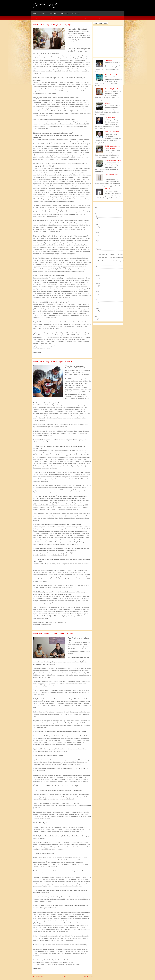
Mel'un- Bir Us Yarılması (112, 74)
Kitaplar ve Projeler (63, 18)
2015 (97, 208)
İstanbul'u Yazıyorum (50, 18)
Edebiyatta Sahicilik (111, 117)
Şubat (99, 300)
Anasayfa (35, 13)
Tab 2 (101, 23)
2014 (97, 216)
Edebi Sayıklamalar (37, 18)
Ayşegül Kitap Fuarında (112, 89)
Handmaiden (109, 60)
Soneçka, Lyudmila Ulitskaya (113, 160)
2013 (97, 317)
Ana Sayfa (64, 976)
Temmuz (99, 249)
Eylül (98, 241)
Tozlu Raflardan (64, 13)
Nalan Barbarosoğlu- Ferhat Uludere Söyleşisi (53, 634)
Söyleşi (84, 18)
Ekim (98, 233)
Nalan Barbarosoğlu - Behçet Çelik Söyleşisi (53, 24)
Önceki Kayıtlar (89, 976)
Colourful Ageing (53, 13)
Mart (98, 292)
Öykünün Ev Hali (44, 5)
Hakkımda (43, 13)
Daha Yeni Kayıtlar (37, 976)
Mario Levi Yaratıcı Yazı (112, 132)
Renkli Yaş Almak (75, 18)
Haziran (99, 267)
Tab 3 (105, 23)
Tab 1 (96, 23)
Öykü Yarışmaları (76, 13)
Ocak (98, 308)
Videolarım (92, 18)
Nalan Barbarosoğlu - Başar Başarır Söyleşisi (53, 361)
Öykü (100, 18)
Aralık (99, 224)
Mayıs (99, 275)
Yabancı (107, 103)
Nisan (99, 283)
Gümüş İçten (109, 189)
